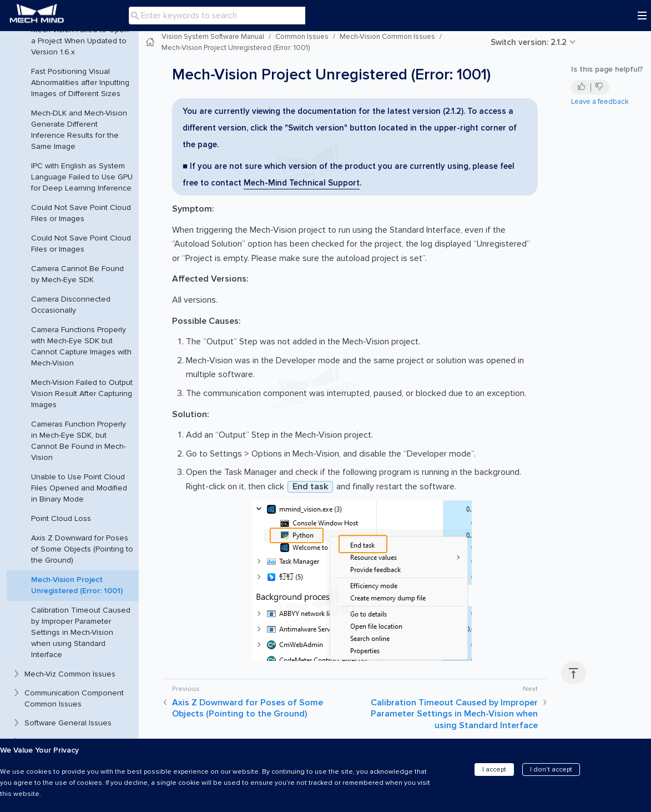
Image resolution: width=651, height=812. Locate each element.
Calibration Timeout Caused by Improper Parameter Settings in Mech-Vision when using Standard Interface (81, 632)
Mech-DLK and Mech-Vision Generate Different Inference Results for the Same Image (79, 130)
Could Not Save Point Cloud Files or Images (81, 213)
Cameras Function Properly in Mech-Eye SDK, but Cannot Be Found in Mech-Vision (79, 441)
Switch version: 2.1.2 (529, 42)
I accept (494, 770)
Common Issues (302, 37)
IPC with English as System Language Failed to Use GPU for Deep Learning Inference (82, 177)
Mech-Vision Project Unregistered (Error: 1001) (77, 585)
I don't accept (551, 770)
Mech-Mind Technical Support (302, 183)
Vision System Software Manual (213, 37)
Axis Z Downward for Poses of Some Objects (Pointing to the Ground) (82, 549)
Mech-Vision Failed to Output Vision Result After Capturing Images (82, 394)
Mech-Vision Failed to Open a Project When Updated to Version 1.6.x (80, 41)
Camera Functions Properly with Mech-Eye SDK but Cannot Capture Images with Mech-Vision (81, 346)
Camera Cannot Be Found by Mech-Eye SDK (77, 274)
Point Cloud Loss (61, 518)
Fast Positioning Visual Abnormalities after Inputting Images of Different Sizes (80, 82)
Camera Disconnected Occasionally (71, 305)
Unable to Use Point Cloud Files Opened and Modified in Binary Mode (79, 488)
